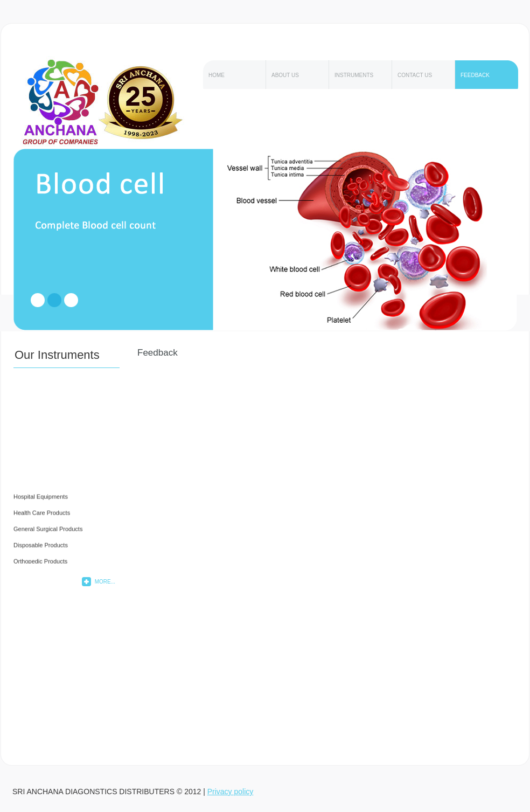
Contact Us (415, 75)
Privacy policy (231, 792)
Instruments (354, 75)
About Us (285, 75)
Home (217, 75)
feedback (475, 75)
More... (105, 582)
